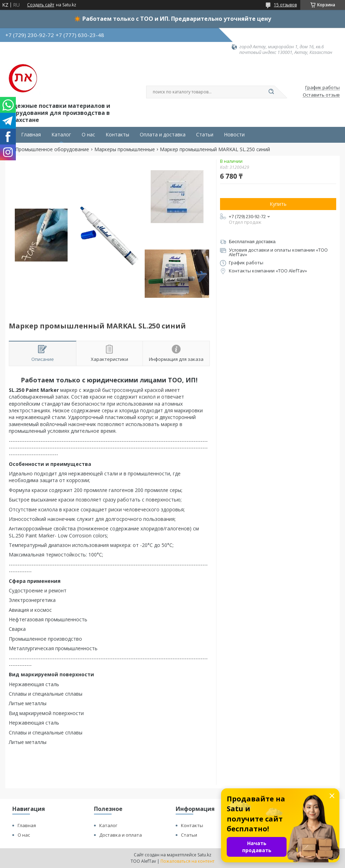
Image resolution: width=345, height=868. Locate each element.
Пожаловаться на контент (187, 861)
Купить (278, 204)
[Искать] (271, 92)
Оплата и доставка (163, 135)
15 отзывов (285, 5)
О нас (88, 135)
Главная (31, 135)
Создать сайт (41, 5)
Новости (234, 135)
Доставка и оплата (121, 835)
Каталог (61, 135)
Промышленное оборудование (52, 149)
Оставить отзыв (321, 95)
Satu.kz (204, 855)
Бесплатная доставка (252, 242)
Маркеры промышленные (125, 149)
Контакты (117, 135)
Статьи (205, 135)
